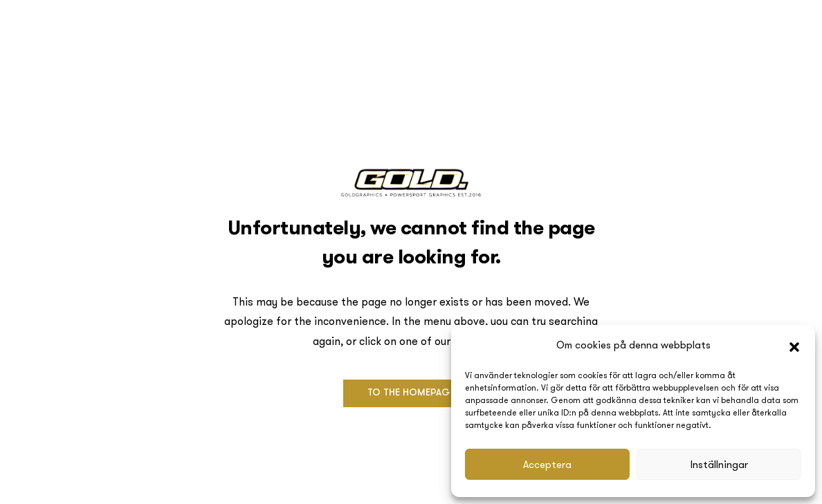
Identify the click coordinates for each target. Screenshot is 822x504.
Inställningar (719, 465)
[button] (794, 346)
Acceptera (547, 465)
